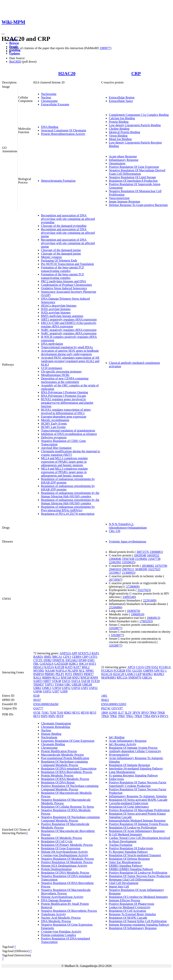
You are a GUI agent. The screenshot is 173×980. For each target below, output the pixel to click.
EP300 (83, 660)
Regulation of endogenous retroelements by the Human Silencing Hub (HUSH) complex (70, 495)
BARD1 (38, 657)
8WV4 (155, 716)
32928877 (115, 628)
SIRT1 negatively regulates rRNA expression (69, 319)
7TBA (147, 716)
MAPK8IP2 (108, 678)
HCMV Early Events (54, 424)
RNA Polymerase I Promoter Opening (65, 392)
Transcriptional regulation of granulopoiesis (68, 430)
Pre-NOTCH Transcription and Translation (67, 264)
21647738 (154, 559)
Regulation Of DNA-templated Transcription (69, 768)
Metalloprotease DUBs (55, 375)
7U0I (53, 713)
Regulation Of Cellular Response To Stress (68, 807)
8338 (36, 696)
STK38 (57, 681)
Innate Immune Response (125, 201)
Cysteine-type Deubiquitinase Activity (65, 855)
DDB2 (48, 660)
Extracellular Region (122, 97)
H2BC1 (73, 664)
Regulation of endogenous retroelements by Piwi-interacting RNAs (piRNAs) (68, 509)
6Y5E (37, 713)
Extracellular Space (121, 101)
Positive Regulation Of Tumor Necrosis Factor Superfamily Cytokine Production (138, 784)
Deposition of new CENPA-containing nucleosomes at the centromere (65, 380)
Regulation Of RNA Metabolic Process (65, 779)
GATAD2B (61, 664)
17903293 (145, 621)
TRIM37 (39, 684)
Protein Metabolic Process (57, 775)
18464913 (153, 618)
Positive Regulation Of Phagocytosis (131, 904)
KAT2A (49, 667)
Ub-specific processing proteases (61, 371)
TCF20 (95, 681)
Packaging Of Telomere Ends (59, 260)
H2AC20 (67, 73)
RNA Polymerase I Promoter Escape (64, 396)
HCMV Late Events (53, 427)
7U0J (60, 713)
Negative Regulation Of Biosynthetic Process (69, 911)
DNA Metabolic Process (56, 921)
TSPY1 (49, 684)
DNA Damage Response (56, 900)
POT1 (69, 674)
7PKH (138, 716)
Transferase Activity (54, 914)
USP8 (64, 691)
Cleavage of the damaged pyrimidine (64, 226)
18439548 (140, 555)
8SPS (44, 716)
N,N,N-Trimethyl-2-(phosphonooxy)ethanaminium (128, 526)
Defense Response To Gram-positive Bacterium (138, 205)
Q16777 (38, 708)
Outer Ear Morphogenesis (125, 862)
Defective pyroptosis (54, 437)
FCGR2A (107, 671)
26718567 (115, 580)
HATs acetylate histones (56, 309)
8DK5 (68, 713)
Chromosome (49, 101)
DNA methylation (52, 344)
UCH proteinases (52, 368)
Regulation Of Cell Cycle (57, 841)
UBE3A (147, 678)
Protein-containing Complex (59, 935)
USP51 (47, 691)
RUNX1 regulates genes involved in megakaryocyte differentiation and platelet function (67, 403)
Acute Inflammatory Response (128, 741)
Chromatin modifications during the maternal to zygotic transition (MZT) (71, 453)
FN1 (129, 671)
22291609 (149, 600)
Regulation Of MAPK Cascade (128, 918)
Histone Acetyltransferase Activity (62, 897)
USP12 (66, 688)
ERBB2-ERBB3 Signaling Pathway (131, 869)
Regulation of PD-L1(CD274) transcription (68, 514)
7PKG (130, 716)
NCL (82, 671)
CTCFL (38, 660)
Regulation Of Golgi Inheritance (129, 807)
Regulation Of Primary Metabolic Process (67, 845)
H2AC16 (107, 674)
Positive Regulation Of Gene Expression (134, 167)
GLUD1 (137, 671)
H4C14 (83, 664)
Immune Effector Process (124, 900)
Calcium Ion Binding (122, 118)
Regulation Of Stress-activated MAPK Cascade (138, 800)
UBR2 (37, 688)
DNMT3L (59, 660)
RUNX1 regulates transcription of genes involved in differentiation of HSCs (66, 411)
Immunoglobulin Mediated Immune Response (137, 821)
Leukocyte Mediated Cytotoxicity (130, 907)
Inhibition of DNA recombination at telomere (69, 434)
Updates (15, 53)
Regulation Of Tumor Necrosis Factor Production (139, 876)
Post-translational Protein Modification (65, 758)
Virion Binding (118, 136)
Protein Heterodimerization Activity (63, 134)
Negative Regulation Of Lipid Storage (132, 177)
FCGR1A (165, 667)
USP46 (38, 691)
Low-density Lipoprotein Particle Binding (135, 125)
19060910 (137, 614)
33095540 (128, 597)
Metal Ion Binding (120, 139)
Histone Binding (51, 734)
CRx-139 (115, 531)
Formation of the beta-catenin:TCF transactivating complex (63, 269)
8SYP (60, 716)
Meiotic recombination (55, 420)
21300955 (128, 573)
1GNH (113, 713)
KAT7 (77, 667)
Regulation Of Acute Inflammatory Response (137, 831)
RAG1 (37, 678)
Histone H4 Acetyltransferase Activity (65, 852)
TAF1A (76, 681)
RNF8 (94, 678)
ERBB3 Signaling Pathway (126, 866)
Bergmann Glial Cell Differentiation (131, 879)
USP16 (76, 688)
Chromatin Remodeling (56, 727)
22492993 (115, 562)
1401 (104, 696)
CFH (148, 667)
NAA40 (50, 671)
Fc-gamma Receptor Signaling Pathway (133, 775)
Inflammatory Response (124, 160)
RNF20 (85, 678)
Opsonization (117, 163)
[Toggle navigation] (3, 34)
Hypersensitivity (119, 755)
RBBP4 (47, 678)
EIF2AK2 (72, 660)
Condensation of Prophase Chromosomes (66, 285)
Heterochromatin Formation (58, 181)
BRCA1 (57, 657)
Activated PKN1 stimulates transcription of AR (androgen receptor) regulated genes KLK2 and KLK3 (70, 361)
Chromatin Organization (56, 723)
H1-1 (163, 671)
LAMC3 (130, 674)
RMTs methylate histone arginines (62, 316)
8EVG (76, 713)
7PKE (113, 716)
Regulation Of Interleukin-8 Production (133, 181)
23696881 (156, 552)
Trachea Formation (121, 845)
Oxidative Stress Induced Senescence (64, 288)
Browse (14, 43)
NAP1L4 (61, 671)
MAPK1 (148, 674)
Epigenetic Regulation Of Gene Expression (68, 741)
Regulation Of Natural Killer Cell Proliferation (138, 921)
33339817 (115, 573)
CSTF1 (93, 657)
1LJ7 (121, 713)
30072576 (143, 552)
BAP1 (95, 653)
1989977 (105, 48)
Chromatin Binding (53, 744)
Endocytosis (116, 779)
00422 (105, 700)
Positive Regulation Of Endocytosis (131, 848)
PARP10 (39, 674)
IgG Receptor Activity (123, 744)
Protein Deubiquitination (56, 869)
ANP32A (65, 653)
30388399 (141, 569)
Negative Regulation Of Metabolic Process (68, 859)
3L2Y (128, 713)
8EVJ (37, 716)
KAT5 (69, 667)
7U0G (45, 713)
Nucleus (46, 97)
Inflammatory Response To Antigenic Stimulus (138, 796)
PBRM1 (50, 674)
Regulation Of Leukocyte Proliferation (133, 827)
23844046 (115, 559)
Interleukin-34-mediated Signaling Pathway (136, 768)
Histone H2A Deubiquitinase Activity (64, 866)
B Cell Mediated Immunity (126, 834)
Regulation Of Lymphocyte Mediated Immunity (138, 897)
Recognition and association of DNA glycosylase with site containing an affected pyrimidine (68, 219)
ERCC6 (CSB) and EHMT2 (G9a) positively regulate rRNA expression (69, 325)
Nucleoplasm (49, 737)
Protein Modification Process (59, 751)
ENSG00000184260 (46, 704)
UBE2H (87, 684)
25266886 (115, 607)
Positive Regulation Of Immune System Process (139, 824)
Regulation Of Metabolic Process (62, 838)
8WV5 (164, 716)
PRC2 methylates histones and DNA (64, 281)
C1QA (140, 667)
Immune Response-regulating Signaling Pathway (139, 925)
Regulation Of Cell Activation (127, 911)
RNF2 (76, 678)
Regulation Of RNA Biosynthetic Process (67, 772)
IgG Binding (117, 737)
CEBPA (77, 657)
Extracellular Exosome (55, 104)
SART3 (38, 681)
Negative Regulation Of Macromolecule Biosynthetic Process (66, 892)
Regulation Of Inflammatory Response (133, 928)
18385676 (133, 611)
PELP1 (60, 674)
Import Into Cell (119, 886)
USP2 (84, 688)
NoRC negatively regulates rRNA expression (69, 330)
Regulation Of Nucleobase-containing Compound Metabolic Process (64, 763)
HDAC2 (38, 667)
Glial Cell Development (124, 883)
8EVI (93, 713)
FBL (36, 664)
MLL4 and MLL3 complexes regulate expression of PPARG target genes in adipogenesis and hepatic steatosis (64, 462)
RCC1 (56, 678)
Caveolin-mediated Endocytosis (128, 803)
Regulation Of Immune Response (129, 765)
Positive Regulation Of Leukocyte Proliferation (138, 873)
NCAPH (73, 671)
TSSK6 (59, 684)
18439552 (153, 555)
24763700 (161, 566)
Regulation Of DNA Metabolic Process (65, 873)
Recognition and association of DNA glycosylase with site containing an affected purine (68, 233)
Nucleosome (49, 94)
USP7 (56, 691)
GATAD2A (47, 664)
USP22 (93, 688)
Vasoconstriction (119, 198)
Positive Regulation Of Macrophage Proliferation (139, 810)
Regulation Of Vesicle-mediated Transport (135, 855)
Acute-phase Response (123, 156)
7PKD (105, 716)
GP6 (157, 671)
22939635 (128, 562)
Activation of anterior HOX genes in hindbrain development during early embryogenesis (70, 352)
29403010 (115, 569)
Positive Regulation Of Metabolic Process (67, 862)
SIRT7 (47, 681)
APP (74, 653)
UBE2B (76, 684)
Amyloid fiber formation (56, 448)
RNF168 (66, 678)
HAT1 (92, 664)
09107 (37, 700)
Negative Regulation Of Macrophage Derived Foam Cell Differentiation (137, 172)
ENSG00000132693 (114, 704)
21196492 (141, 559)
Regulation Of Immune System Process (133, 748)
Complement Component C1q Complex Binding (139, 115)
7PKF (121, 716)
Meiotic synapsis (51, 257)
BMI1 (48, 657)
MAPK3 (159, 674)
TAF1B (86, 681)
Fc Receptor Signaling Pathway (128, 852)
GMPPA (148, 671)
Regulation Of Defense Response (129, 859)
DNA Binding (50, 127)
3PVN (136, 713)
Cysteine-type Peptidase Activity (61, 932)
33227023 (154, 569)
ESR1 (91, 660)
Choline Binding (119, 129)
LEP (139, 674)
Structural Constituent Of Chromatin (64, 130)
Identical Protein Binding (124, 132)
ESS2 (155, 667)
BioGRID (15, 62)
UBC (68, 684)
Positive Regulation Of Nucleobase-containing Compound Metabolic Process (70, 788)
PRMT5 (78, 674)
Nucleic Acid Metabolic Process (61, 918)
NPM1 (90, 671)
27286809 (132, 587)
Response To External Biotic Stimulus (132, 914)
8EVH (85, 713)
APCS (131, 667)
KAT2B (60, 667)
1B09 (105, 713)
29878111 (128, 569)
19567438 (128, 559)
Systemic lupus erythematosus (128, 541)
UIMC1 (47, 688)
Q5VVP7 (117, 708)
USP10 (57, 688)
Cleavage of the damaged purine (61, 250)
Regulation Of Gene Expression (61, 848)
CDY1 (67, 657)
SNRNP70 (135, 678)
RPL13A (122, 678)
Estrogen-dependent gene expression (64, 417)
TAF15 (66, 681)
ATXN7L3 (84, 653)
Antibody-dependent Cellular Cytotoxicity (135, 751)
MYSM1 (39, 671)
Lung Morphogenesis (122, 772)
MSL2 (86, 667)
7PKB (161, 713)
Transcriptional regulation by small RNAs (67, 347)
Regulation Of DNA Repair (58, 782)
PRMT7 (89, 674)
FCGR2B (119, 671)
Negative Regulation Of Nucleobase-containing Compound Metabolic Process (70, 819)
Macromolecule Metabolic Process (62, 755)
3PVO (145, 713)
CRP (136, 73)
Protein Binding (119, 122)
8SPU (52, 716)
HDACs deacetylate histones (59, 306)
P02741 (106, 708)
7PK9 (153, 713)
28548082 (148, 566)
